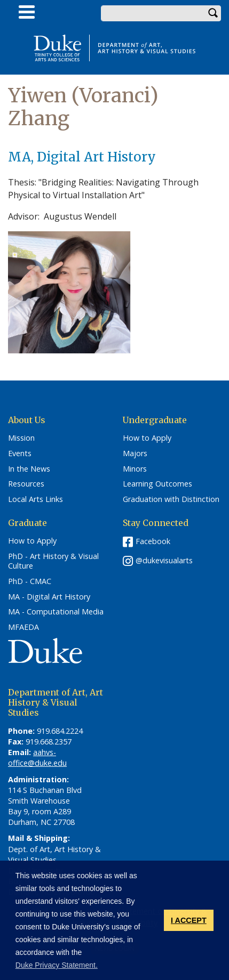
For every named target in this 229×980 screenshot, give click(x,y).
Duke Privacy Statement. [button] (57, 965)
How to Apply (147, 438)
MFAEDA (23, 627)
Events (20, 453)
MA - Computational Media (56, 612)
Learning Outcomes (157, 484)
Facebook (153, 541)
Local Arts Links (35, 499)
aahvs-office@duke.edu (37, 758)
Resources (26, 484)
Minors (135, 469)
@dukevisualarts (164, 560)
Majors (135, 453)
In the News (29, 469)
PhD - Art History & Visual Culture (53, 561)
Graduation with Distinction (171, 499)
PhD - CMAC (30, 581)
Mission (21, 438)
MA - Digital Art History (49, 597)
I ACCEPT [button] (189, 920)
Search (213, 13)
